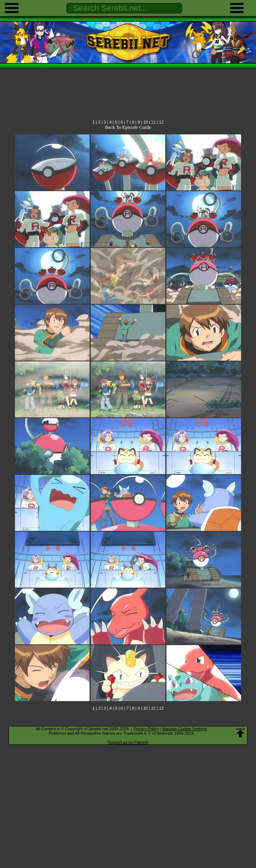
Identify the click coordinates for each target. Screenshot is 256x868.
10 (146, 122)
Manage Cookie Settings (185, 729)
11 (153, 122)
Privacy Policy (146, 729)
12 (161, 122)
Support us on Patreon (128, 742)
